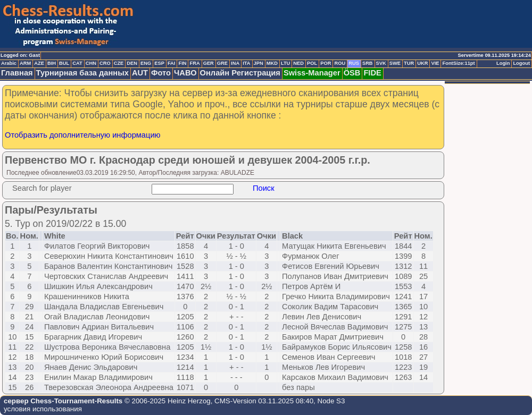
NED (298, 63)
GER (209, 63)
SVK (381, 63)
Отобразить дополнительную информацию (83, 135)
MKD (272, 63)
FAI (172, 63)
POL (312, 63)
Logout (521, 63)
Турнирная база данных (82, 73)
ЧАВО (185, 73)
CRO (105, 63)
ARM (25, 63)
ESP (159, 63)
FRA (194, 63)
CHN (91, 63)
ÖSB (352, 73)
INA (235, 63)
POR (326, 63)
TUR (409, 63)
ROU (340, 63)
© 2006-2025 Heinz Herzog (166, 401)
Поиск (264, 188)
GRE (222, 63)
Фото (161, 73)
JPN (259, 63)
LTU (285, 63)
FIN (182, 63)
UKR (422, 63)
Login (503, 63)
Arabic (9, 63)
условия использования (43, 409)
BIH (52, 63)
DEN (132, 63)
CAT (77, 63)
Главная (17, 73)
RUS (354, 63)
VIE (435, 63)
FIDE (372, 73)
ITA (246, 63)
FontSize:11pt (458, 63)
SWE (395, 63)
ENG (146, 63)
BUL (64, 63)
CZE (119, 63)
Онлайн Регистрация (240, 73)
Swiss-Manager (312, 73)
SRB (368, 63)
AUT (140, 73)
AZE (39, 63)
